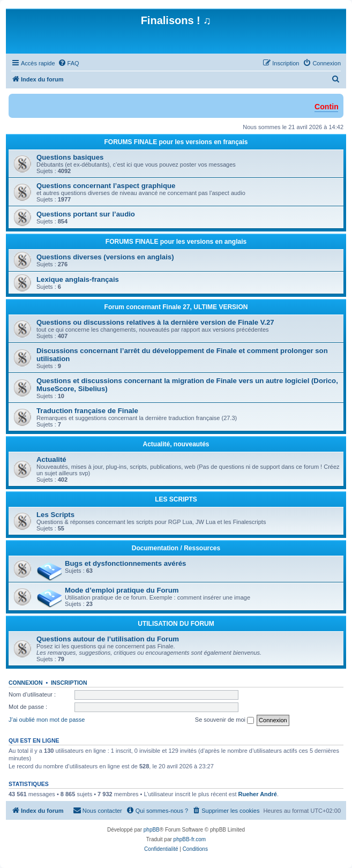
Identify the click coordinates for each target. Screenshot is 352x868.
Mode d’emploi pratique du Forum (122, 590)
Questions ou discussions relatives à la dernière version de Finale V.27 (155, 322)
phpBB (152, 830)
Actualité (51, 459)
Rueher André (258, 794)
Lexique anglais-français (78, 279)
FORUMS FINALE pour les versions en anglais (176, 242)
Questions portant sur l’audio (86, 214)
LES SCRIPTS (176, 499)
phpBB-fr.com (190, 839)
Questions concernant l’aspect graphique (106, 186)
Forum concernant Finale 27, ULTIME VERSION (176, 307)
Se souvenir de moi (224, 720)
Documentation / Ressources (176, 548)
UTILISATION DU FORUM (176, 624)
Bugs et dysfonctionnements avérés (125, 563)
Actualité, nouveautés (176, 444)
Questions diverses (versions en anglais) (105, 257)
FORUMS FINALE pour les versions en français (176, 142)
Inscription (69, 683)
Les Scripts (55, 515)
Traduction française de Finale (87, 411)
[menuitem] (69, 63)
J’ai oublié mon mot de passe (47, 720)
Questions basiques (70, 157)
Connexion (26, 683)
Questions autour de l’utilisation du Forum (108, 639)
